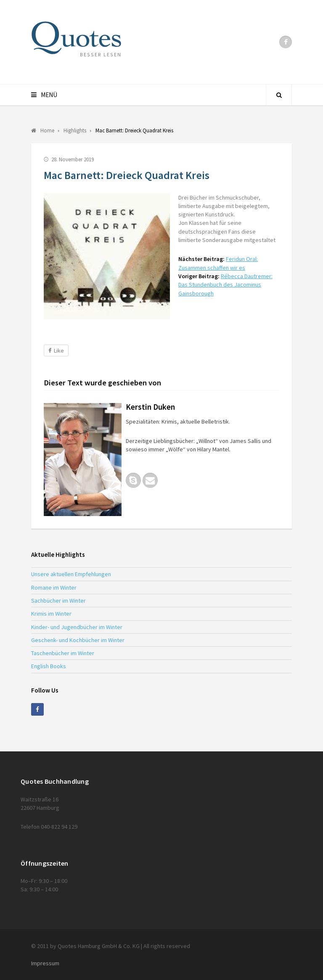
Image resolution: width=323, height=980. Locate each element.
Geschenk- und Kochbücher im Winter (78, 640)
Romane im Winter (54, 587)
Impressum (45, 963)
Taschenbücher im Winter (63, 653)
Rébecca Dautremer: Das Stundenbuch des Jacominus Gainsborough (225, 285)
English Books (49, 666)
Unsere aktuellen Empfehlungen (71, 574)
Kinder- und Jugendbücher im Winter (77, 627)
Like (56, 350)
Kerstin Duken (150, 407)
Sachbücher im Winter (58, 601)
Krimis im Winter (51, 614)
